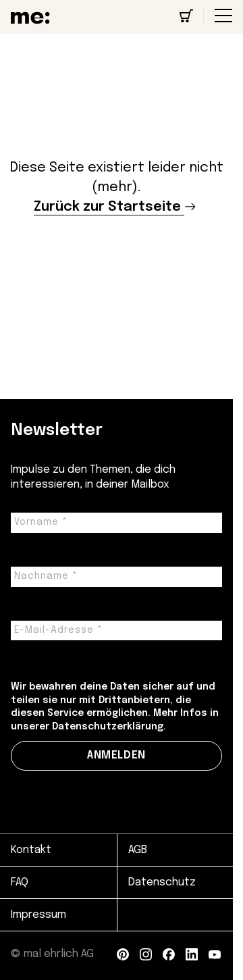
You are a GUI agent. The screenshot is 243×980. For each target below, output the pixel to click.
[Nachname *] (116, 577)
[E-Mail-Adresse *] (116, 631)
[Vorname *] (116, 523)
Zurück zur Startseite (107, 207)
